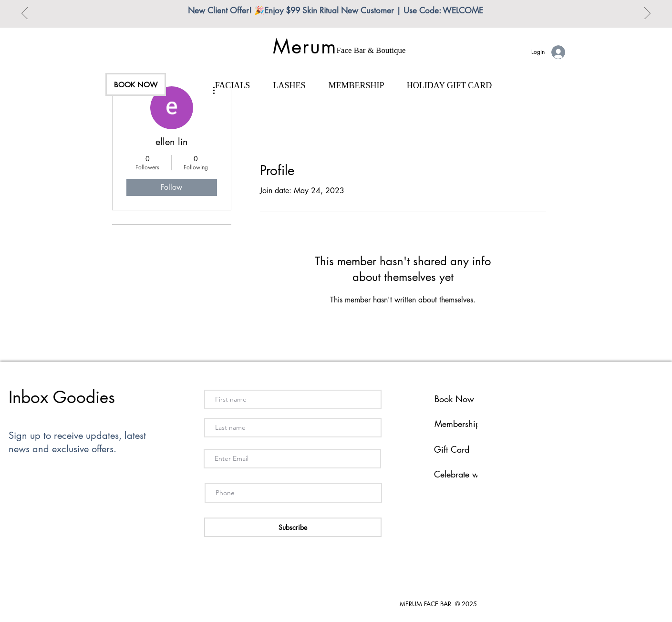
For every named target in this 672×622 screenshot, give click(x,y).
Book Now (454, 399)
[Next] (647, 14)
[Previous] (25, 14)
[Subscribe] (293, 527)
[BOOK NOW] (136, 84)
